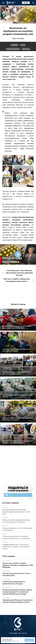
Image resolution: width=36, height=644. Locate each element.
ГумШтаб (15, 45)
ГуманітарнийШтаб (13, 49)
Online (26, 3)
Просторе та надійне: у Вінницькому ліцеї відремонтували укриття (17, 280)
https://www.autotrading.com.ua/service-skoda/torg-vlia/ (18, 466)
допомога (26, 49)
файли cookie (16, 641)
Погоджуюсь (29, 640)
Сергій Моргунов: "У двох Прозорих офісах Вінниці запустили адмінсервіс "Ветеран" (19, 273)
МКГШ (23, 45)
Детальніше (18, 511)
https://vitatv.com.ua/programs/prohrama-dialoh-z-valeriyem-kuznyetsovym (18, 291)
